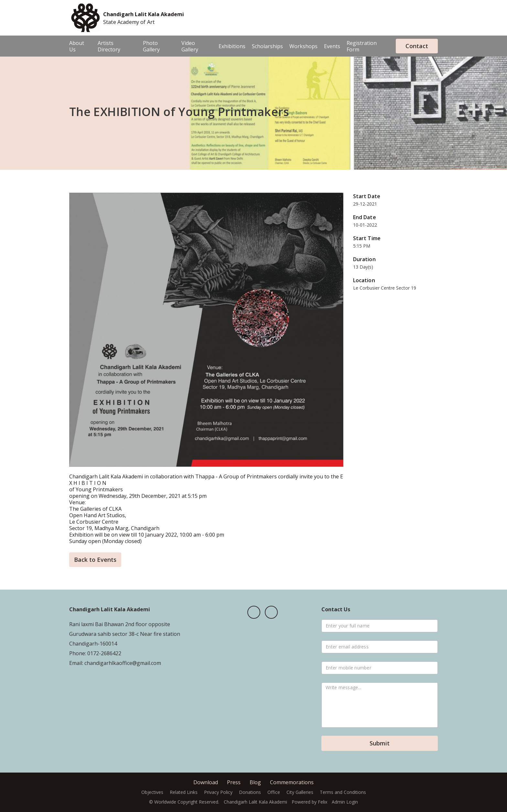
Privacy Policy (218, 792)
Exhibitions (232, 46)
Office (274, 792)
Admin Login (345, 802)
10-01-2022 (365, 225)
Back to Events (95, 560)
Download (206, 782)
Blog (255, 782)
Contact (417, 46)
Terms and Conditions (343, 792)
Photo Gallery (151, 46)
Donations (250, 792)
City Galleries (300, 792)
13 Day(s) (363, 267)
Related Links (184, 792)
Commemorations (292, 782)
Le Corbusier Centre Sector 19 (385, 288)
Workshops (303, 46)
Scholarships (267, 46)
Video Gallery (190, 46)
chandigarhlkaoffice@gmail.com (122, 663)
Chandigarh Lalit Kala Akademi (144, 14)
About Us (77, 46)
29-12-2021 (365, 204)
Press (234, 782)
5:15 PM (362, 246)
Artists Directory (109, 46)
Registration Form (362, 46)
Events (332, 46)
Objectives (152, 792)
